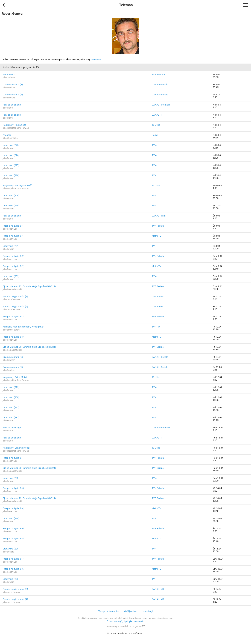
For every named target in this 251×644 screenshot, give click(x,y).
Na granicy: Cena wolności (16, 448)
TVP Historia (158, 74)
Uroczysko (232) (11, 276)
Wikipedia (96, 59)
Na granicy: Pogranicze (14, 125)
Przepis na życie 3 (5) (14, 488)
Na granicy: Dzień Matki (15, 377)
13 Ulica (156, 125)
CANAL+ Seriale (160, 85)
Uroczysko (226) (11, 155)
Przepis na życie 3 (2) (14, 256)
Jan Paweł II (9, 74)
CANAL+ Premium (161, 105)
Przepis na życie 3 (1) (14, 226)
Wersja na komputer (109, 611)
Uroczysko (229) (11, 196)
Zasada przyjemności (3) (15, 296)
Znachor (7, 135)
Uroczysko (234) (11, 518)
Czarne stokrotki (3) (13, 85)
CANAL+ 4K (158, 296)
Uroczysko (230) (11, 206)
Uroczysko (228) (11, 175)
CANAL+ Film (159, 216)
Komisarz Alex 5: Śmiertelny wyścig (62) (23, 327)
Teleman (126, 5)
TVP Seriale (158, 286)
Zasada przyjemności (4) (15, 307)
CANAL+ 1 (157, 115)
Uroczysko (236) (11, 579)
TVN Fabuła (158, 226)
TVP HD (156, 327)
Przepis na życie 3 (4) (14, 458)
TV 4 (154, 145)
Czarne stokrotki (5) (13, 357)
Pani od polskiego (12, 105)
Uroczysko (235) (11, 549)
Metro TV (157, 236)
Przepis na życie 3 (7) (14, 559)
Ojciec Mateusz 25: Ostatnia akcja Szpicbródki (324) (29, 286)
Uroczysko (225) (11, 145)
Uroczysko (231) (11, 246)
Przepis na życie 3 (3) (14, 317)
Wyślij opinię (130, 611)
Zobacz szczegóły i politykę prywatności (125, 621)
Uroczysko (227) (11, 165)
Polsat (155, 135)
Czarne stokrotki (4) (13, 95)
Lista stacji (147, 611)
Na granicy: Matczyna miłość (17, 185)
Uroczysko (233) (11, 478)
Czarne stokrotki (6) (13, 367)
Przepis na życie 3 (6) (14, 528)
